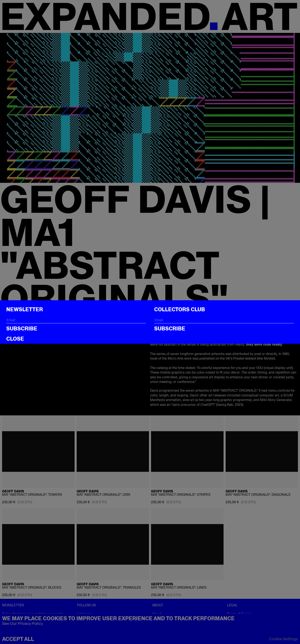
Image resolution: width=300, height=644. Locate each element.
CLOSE (15, 339)
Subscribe (22, 329)
